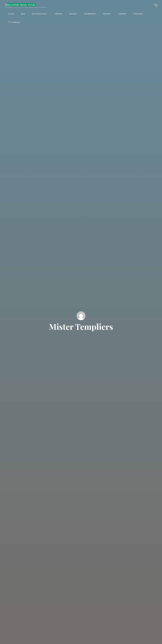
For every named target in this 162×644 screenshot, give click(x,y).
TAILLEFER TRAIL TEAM (20, 5)
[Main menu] (155, 5)
